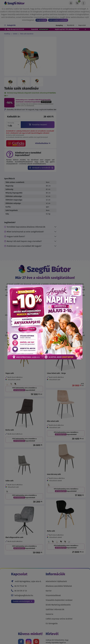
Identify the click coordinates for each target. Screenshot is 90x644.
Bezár (75, 288)
